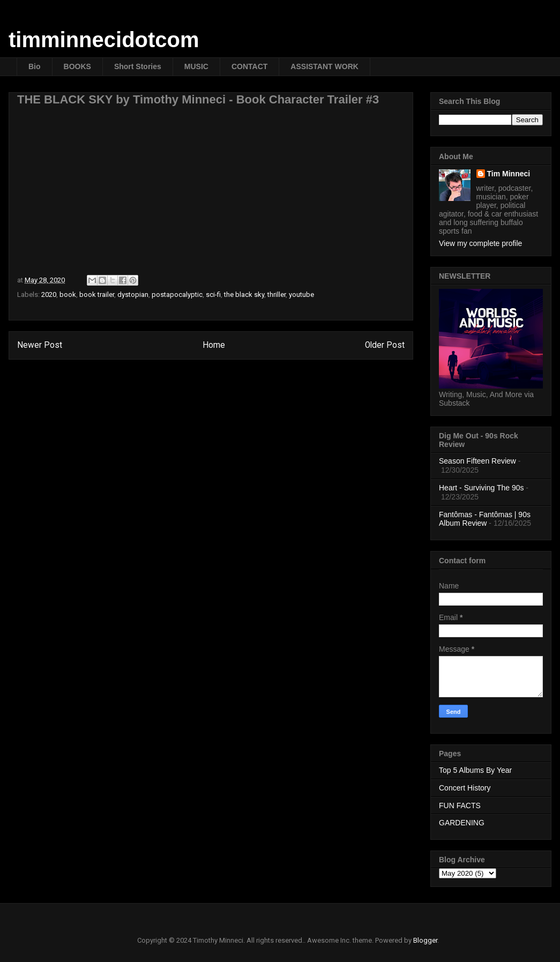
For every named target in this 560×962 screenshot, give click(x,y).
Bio (35, 66)
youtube (301, 294)
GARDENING (462, 823)
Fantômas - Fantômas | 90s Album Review (485, 519)
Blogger (425, 940)
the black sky (244, 294)
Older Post (385, 345)
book (68, 294)
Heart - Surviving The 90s (481, 488)
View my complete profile (480, 243)
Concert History (465, 788)
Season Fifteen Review (477, 461)
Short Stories (138, 66)
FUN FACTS (460, 806)
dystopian (133, 294)
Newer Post (40, 345)
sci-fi (213, 294)
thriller (277, 294)
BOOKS (77, 66)
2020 (49, 294)
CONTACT (249, 66)
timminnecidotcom (104, 40)
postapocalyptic (177, 294)
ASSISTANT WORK (324, 66)
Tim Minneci (509, 174)
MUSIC (196, 66)
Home (214, 345)
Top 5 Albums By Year (475, 770)
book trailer (97, 294)
